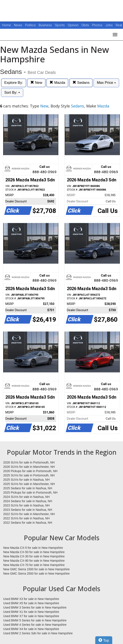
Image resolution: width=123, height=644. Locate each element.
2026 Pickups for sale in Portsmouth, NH (30, 471)
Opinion (74, 25)
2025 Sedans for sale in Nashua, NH (28, 488)
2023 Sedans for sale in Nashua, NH (28, 510)
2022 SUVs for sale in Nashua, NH (26, 518)
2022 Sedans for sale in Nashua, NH (28, 523)
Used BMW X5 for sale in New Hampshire (31, 603)
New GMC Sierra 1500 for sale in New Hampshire (36, 569)
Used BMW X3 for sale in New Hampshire (31, 599)
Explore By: (14, 83)
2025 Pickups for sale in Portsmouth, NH (30, 493)
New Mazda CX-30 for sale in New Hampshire (34, 556)
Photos (98, 25)
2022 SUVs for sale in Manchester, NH (29, 514)
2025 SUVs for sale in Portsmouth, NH (29, 475)
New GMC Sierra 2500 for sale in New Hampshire (36, 574)
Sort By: (12, 93)
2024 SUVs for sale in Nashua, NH (26, 497)
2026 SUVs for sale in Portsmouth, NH (29, 462)
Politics (30, 25)
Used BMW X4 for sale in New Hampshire (31, 629)
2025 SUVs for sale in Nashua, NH (26, 480)
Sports (60, 25)
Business (46, 25)
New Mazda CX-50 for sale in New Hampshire (34, 552)
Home (7, 25)
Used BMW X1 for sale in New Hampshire (31, 612)
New (36, 83)
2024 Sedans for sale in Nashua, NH (28, 501)
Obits (86, 25)
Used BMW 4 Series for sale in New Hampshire (35, 625)
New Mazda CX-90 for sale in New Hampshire (34, 561)
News (18, 25)
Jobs (109, 25)
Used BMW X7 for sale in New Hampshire (31, 616)
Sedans (81, 83)
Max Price (106, 83)
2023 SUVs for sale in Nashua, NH (26, 505)
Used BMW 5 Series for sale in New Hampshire (35, 620)
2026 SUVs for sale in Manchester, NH (29, 467)
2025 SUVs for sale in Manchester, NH (29, 484)
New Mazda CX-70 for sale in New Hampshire (34, 565)
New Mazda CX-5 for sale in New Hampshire (33, 548)
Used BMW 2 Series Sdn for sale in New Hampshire (38, 633)
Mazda (57, 83)
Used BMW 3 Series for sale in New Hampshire (35, 607)
